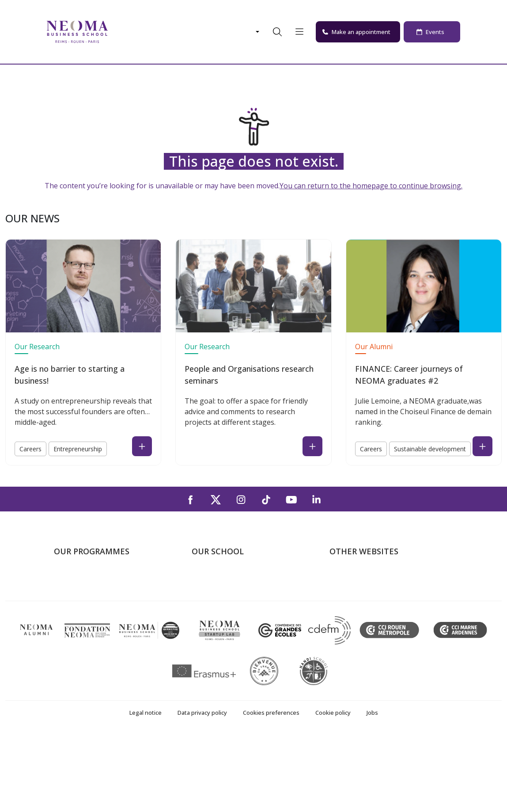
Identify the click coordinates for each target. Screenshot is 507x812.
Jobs (372, 789)
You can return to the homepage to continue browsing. (371, 186)
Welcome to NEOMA (362, 579)
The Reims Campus (222, 604)
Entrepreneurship (78, 449)
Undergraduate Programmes (99, 579)
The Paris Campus (220, 591)
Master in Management (91, 591)
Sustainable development (430, 449)
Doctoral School (79, 642)
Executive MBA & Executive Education (113, 629)
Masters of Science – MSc (95, 604)
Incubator (345, 604)
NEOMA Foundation (361, 617)
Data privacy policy (202, 789)
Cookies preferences (271, 789)
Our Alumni (374, 347)
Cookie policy (333, 789)
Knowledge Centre (358, 642)
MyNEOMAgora (355, 629)
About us (206, 579)
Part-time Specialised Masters (101, 617)
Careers (30, 449)
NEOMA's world (355, 591)
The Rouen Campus (223, 617)
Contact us (209, 629)
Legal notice (146, 789)
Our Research (37, 347)
